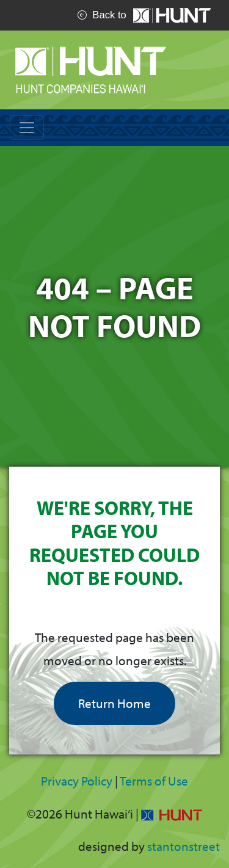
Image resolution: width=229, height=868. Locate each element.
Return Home (114, 703)
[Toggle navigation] (27, 128)
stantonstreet (184, 846)
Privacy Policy (77, 781)
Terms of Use (154, 781)
